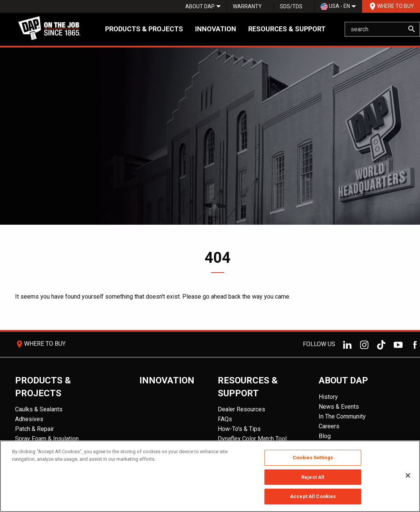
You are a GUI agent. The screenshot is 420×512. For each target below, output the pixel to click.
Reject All (313, 477)
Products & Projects (144, 29)
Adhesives (29, 419)
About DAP (200, 6)
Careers (329, 426)
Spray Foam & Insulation (47, 439)
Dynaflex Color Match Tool (252, 439)
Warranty (247, 6)
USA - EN (335, 7)
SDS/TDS (291, 6)
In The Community (342, 416)
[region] (210, 476)
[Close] (408, 475)
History (328, 397)
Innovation (216, 29)
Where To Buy (391, 6)
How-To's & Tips (239, 429)
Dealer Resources (241, 409)
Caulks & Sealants (39, 409)
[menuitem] (200, 6)
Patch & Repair (34, 429)
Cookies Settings (313, 458)
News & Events (339, 407)
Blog (325, 436)
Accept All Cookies (313, 496)
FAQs (225, 419)
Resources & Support (287, 29)
